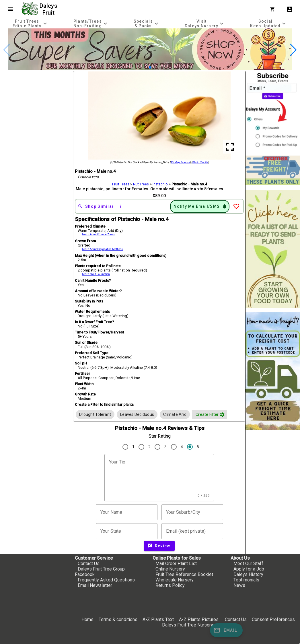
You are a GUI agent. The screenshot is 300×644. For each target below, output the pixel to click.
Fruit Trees (121, 184)
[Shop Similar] (96, 206)
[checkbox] (95, 414)
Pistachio (160, 184)
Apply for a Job (249, 569)
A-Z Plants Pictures (199, 619)
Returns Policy (170, 585)
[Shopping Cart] (274, 9)
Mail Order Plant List (176, 563)
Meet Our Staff (248, 563)
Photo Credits (200, 162)
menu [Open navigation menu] (10, 9)
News (239, 585)
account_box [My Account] (290, 9)
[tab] (30, 23)
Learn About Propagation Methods (102, 249)
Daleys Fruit (49, 9)
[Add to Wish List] (236, 206)
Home (87, 619)
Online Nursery (170, 569)
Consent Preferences (273, 619)
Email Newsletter (95, 585)
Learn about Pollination (96, 274)
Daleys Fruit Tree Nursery (188, 625)
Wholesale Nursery (175, 580)
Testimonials (246, 580)
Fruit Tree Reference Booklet (184, 574)
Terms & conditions (119, 619)
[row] (95, 414)
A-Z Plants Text (158, 619)
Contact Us (89, 563)
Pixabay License (180, 162)
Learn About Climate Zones (98, 234)
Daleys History (248, 574)
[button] (150, 67)
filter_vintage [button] (222, 415)
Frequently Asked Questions (106, 580)
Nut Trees (141, 184)
